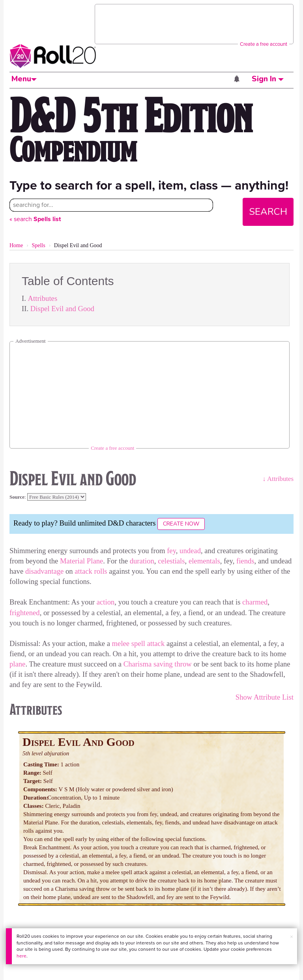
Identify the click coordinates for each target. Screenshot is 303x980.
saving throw (173, 664)
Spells (38, 245)
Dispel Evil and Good (62, 309)
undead (190, 551)
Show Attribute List (265, 697)
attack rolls (91, 571)
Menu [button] (24, 79)
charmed (255, 602)
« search (35, 219)
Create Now (181, 524)
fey (171, 551)
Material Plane (81, 561)
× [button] (292, 937)
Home (16, 245)
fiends (245, 561)
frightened (25, 613)
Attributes (43, 298)
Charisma (138, 664)
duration (142, 561)
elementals (204, 561)
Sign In (268, 79)
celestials (171, 561)
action (106, 602)
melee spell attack (138, 643)
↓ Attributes (278, 479)
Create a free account (264, 44)
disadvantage (44, 571)
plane (17, 664)
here (22, 956)
